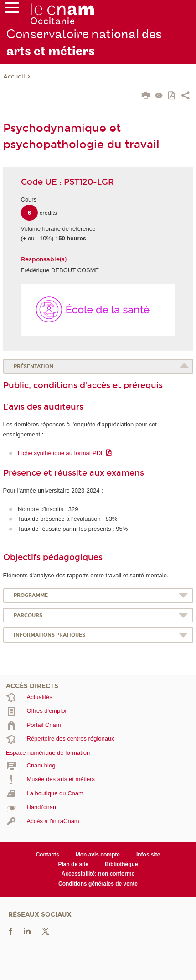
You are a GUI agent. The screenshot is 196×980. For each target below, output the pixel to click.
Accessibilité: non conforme (98, 874)
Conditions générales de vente (98, 884)
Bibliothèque (121, 864)
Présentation (34, 366)
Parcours (28, 615)
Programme (31, 595)
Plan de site (73, 864)
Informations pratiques (49, 635)
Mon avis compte (98, 855)
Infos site (148, 855)
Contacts (47, 855)
